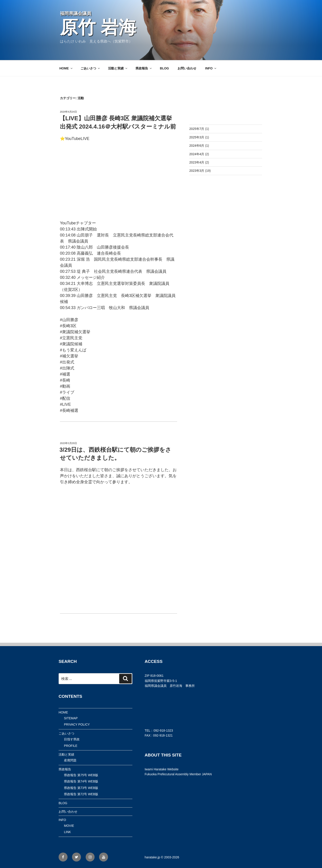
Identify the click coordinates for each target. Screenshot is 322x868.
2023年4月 (197, 162)
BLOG (164, 68)
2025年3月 (197, 137)
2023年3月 (197, 171)
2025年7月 (197, 129)
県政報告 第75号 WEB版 (81, 775)
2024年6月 (197, 146)
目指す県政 (72, 739)
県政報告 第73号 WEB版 (81, 788)
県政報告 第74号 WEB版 (81, 781)
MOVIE (69, 826)
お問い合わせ (187, 68)
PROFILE (71, 746)
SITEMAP (71, 718)
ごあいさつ (90, 68)
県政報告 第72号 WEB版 (81, 794)
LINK (67, 832)
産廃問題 (70, 760)
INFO (211, 68)
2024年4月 (197, 154)
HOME (66, 68)
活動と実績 (118, 68)
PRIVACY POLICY (77, 724)
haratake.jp (152, 857)
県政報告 (144, 68)
